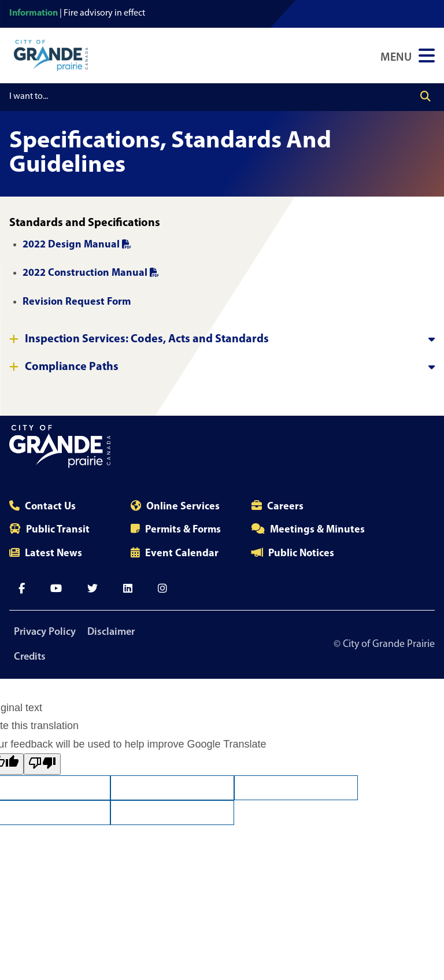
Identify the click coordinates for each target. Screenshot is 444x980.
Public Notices (301, 554)
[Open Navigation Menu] (408, 56)
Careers (285, 507)
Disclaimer (111, 632)
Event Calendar (182, 554)
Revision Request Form (78, 302)
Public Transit (58, 530)
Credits (30, 657)
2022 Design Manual (77, 245)
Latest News (53, 554)
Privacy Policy (45, 632)
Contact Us (50, 507)
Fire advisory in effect (104, 13)
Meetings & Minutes (317, 530)
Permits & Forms (183, 530)
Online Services (183, 507)
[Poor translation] (42, 764)
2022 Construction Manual (91, 273)
